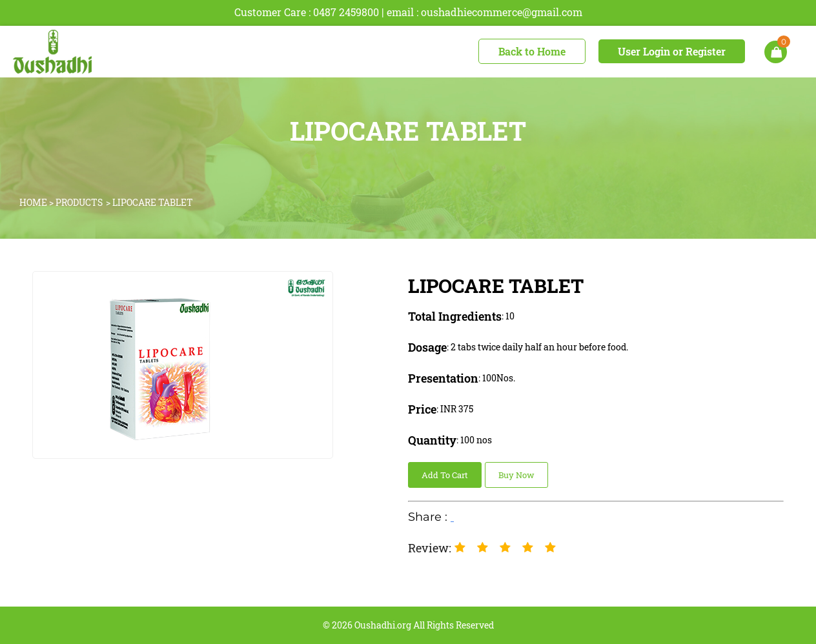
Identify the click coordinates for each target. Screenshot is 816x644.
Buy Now (516, 475)
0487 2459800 (346, 12)
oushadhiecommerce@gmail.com (502, 12)
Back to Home (532, 51)
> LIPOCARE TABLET (149, 202)
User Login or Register (672, 51)
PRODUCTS (79, 202)
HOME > (37, 202)
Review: (430, 548)
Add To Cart (445, 475)
